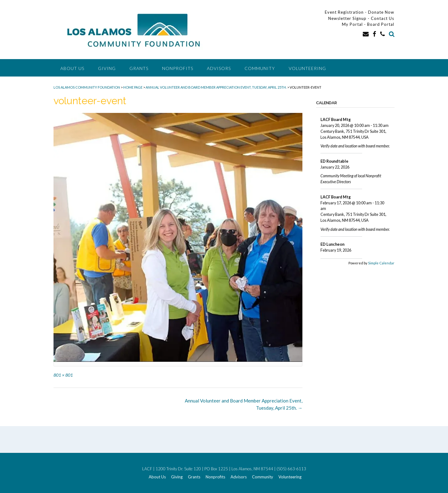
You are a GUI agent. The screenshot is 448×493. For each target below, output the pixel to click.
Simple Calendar (381, 263)
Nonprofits (178, 68)
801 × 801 (63, 375)
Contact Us (383, 18)
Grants (139, 68)
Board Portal (381, 24)
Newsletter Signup (347, 18)
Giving (107, 68)
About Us (72, 68)
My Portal (353, 24)
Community (260, 68)
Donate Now (381, 12)
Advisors (219, 68)
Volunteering (307, 68)
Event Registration (344, 12)
